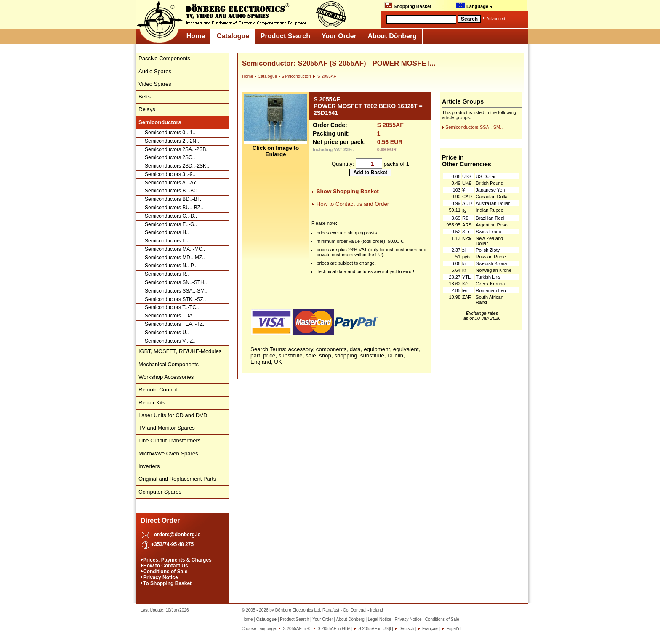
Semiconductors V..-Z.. (170, 341)
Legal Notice (380, 619)
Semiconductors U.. (167, 333)
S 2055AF (324, 76)
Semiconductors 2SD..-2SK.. (177, 166)
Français (430, 629)
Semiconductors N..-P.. (170, 266)
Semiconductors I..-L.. (169, 241)
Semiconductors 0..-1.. (170, 133)
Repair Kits (152, 403)
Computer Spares (160, 492)
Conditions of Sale (165, 572)
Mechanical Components (169, 364)
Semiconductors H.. (167, 232)
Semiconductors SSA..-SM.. (176, 291)
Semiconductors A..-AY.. (172, 183)
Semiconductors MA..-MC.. (175, 249)
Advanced (496, 19)
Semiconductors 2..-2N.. (172, 141)
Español (453, 629)
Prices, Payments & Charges (177, 560)
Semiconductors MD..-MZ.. (175, 258)
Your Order (339, 36)
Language (475, 5)
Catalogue (233, 36)
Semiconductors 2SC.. (170, 157)
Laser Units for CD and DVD (173, 415)
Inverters (149, 466)
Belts (145, 97)
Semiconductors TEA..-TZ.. (175, 324)
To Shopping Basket (167, 583)
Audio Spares (155, 71)
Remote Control (158, 390)
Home (196, 36)
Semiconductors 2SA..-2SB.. (177, 149)
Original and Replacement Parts (177, 479)
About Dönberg (392, 36)
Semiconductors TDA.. (170, 316)
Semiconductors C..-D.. (171, 216)
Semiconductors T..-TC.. (172, 307)
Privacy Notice (161, 577)
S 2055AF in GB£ (334, 629)
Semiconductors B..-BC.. (172, 191)
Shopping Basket (408, 5)
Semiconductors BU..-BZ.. (174, 208)
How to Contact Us (166, 566)
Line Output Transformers (169, 440)
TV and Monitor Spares (167, 428)
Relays (147, 109)
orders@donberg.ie (177, 535)
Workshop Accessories (166, 377)
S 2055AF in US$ (374, 629)
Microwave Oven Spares (168, 454)
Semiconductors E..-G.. (171, 224)
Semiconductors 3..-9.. (170, 174)
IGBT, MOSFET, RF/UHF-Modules (180, 351)
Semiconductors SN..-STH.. (176, 282)
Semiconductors (295, 76)
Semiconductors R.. (167, 274)
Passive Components (164, 58)
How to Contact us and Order (353, 204)
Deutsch (406, 629)
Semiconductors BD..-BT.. (174, 199)
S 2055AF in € (295, 629)
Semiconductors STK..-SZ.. (175, 299)
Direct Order (160, 520)
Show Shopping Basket (348, 191)
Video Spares (155, 84)
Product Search (285, 36)
